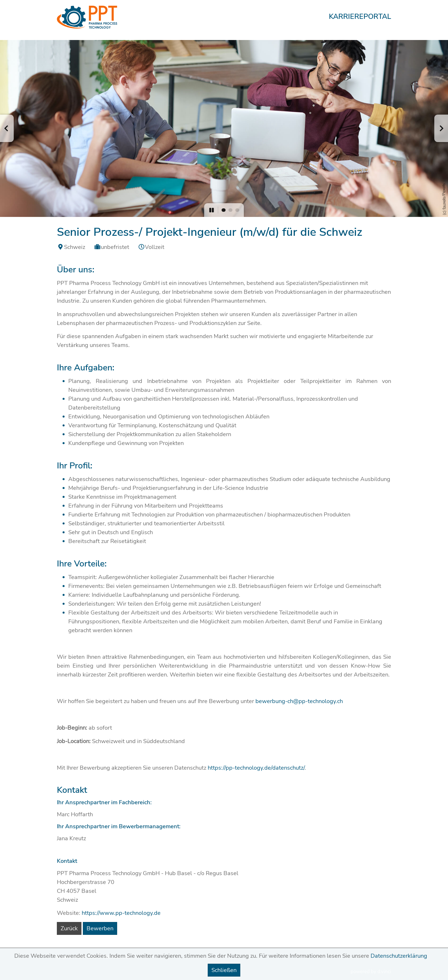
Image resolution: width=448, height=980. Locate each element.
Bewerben (100, 928)
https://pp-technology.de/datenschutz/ (256, 768)
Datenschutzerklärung (399, 956)
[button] (7, 128)
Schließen (224, 970)
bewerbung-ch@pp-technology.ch (299, 701)
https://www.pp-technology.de (121, 913)
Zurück (69, 928)
